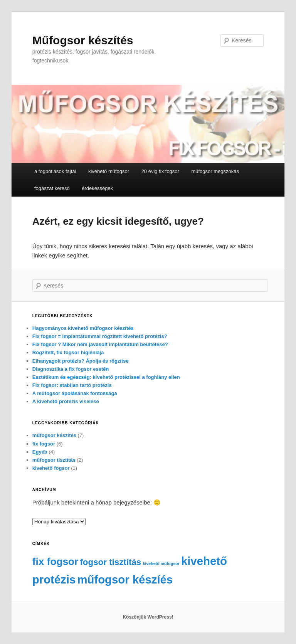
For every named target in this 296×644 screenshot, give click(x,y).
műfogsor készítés (54, 435)
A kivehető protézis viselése (66, 401)
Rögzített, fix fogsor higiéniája (68, 352)
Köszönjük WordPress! (148, 617)
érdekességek (97, 188)
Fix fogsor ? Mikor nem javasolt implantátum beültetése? (100, 344)
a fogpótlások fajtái (55, 171)
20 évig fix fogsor (160, 171)
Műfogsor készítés (83, 40)
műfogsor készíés (125, 579)
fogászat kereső (52, 188)
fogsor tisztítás (110, 562)
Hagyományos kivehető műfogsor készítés (83, 328)
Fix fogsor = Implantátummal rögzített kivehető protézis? (100, 336)
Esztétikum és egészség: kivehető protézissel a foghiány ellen (106, 377)
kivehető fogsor (51, 468)
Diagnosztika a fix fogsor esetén (71, 369)
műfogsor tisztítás (54, 460)
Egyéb (40, 452)
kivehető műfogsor (109, 171)
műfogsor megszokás (215, 171)
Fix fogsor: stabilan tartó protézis (72, 385)
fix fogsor (44, 444)
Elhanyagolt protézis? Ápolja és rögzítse (81, 361)
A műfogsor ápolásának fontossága (75, 393)
